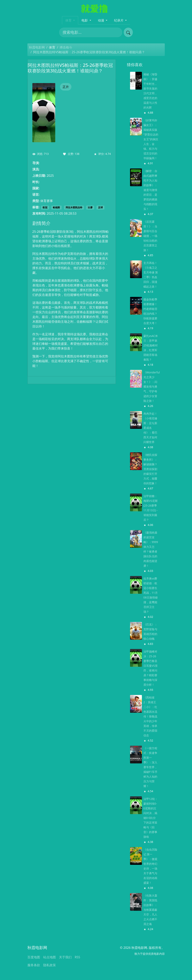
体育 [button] (69, 20)
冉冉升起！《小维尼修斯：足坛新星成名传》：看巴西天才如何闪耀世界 (150, 428)
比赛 (90, 207)
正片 (66, 87)
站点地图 (50, 957)
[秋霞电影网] (96, 8)
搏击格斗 (66, 47)
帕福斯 (56, 207)
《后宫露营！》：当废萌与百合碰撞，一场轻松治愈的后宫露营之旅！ (150, 236)
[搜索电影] (91, 32)
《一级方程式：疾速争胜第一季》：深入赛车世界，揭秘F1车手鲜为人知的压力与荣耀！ (150, 767)
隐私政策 (50, 965)
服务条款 (34, 965)
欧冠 (45, 207)
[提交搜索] (128, 32)
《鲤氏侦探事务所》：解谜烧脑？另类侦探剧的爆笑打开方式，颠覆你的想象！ (150, 469)
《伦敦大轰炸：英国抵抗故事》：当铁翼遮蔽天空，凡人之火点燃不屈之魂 (150, 910)
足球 (100, 207)
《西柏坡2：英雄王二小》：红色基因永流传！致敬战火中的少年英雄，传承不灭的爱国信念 (150, 716)
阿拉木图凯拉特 (74, 207)
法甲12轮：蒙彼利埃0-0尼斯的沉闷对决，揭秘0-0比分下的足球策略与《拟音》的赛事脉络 (151, 818)
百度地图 (34, 957)
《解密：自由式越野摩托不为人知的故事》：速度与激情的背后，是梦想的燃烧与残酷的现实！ (150, 190)
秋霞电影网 (37, 47)
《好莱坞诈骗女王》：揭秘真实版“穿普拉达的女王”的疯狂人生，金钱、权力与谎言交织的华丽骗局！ (151, 139)
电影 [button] (85, 20)
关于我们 (65, 957)
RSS (78, 957)
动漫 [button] (101, 20)
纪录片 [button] (119, 20)
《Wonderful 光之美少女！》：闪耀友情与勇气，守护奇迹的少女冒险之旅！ (152, 387)
